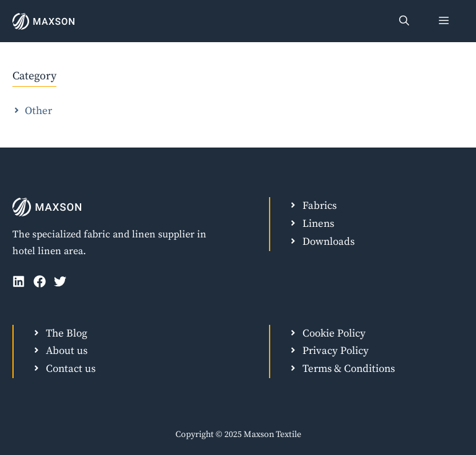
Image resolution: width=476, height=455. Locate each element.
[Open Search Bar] (404, 21)
